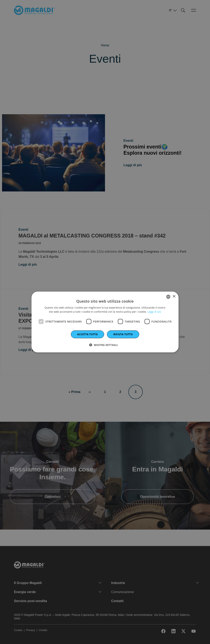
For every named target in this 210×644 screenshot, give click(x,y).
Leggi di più (154, 312)
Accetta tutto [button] (88, 334)
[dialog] (105, 322)
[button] (105, 345)
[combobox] (168, 297)
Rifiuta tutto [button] (123, 334)
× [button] (174, 297)
